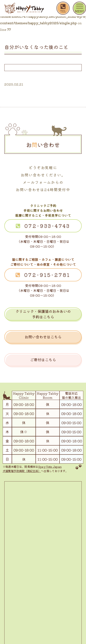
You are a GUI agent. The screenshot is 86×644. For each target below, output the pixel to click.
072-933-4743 (47, 226)
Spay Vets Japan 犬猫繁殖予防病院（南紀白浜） (32, 469)
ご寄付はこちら (43, 360)
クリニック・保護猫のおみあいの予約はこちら (43, 314)
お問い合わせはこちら (43, 337)
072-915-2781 (47, 275)
